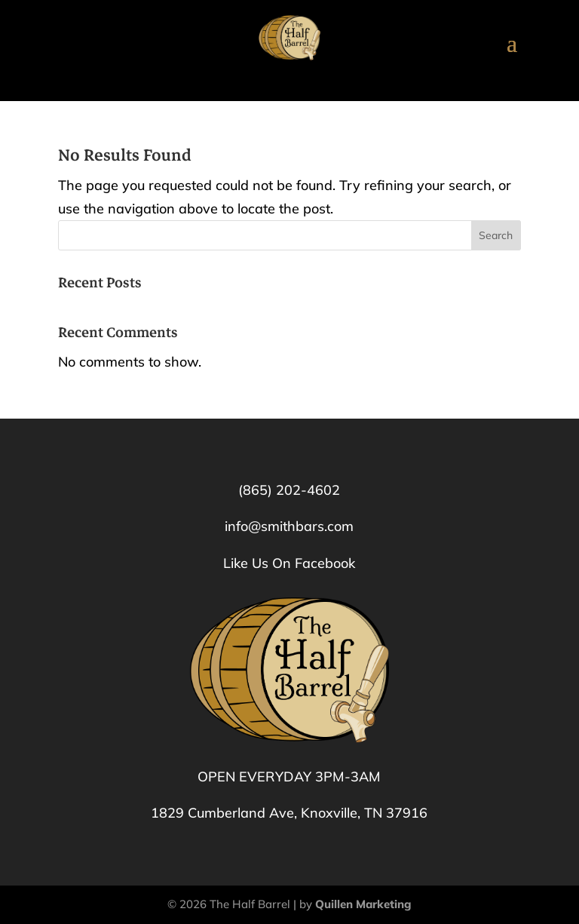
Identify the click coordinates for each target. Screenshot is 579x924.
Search (496, 235)
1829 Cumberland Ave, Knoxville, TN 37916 (289, 813)
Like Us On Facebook (289, 563)
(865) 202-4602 (289, 490)
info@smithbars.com (289, 526)
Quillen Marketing (363, 904)
